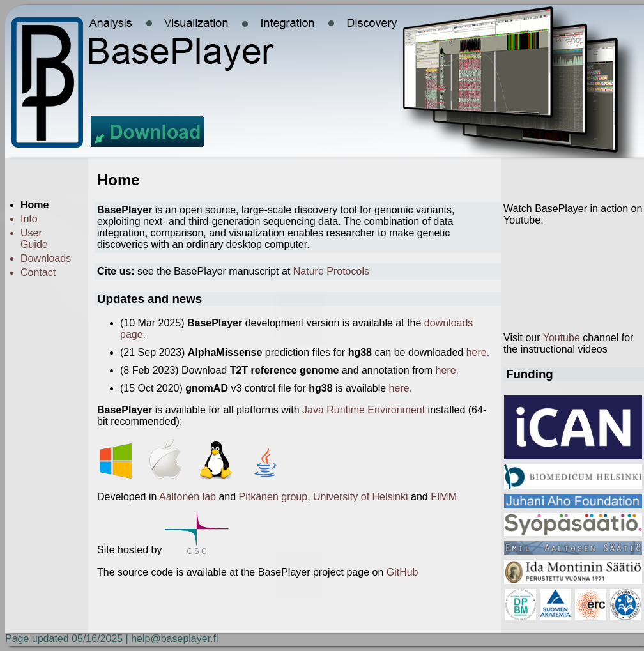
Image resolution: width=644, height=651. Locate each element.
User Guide (34, 239)
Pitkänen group (273, 497)
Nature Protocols (331, 271)
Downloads (46, 258)
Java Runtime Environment (364, 410)
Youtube (562, 338)
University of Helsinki (360, 497)
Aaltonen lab (188, 497)
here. (478, 352)
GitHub (402, 572)
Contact (38, 272)
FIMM (444, 497)
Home (34, 205)
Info (29, 219)
